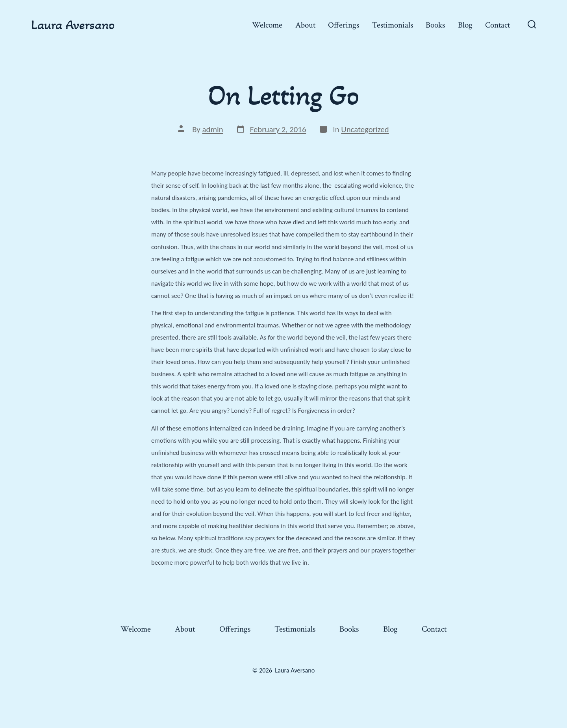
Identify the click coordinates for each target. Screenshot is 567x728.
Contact (498, 25)
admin (213, 129)
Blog (465, 25)
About (305, 25)
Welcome (267, 25)
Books (435, 25)
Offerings (344, 25)
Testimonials (393, 25)
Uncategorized (365, 129)
